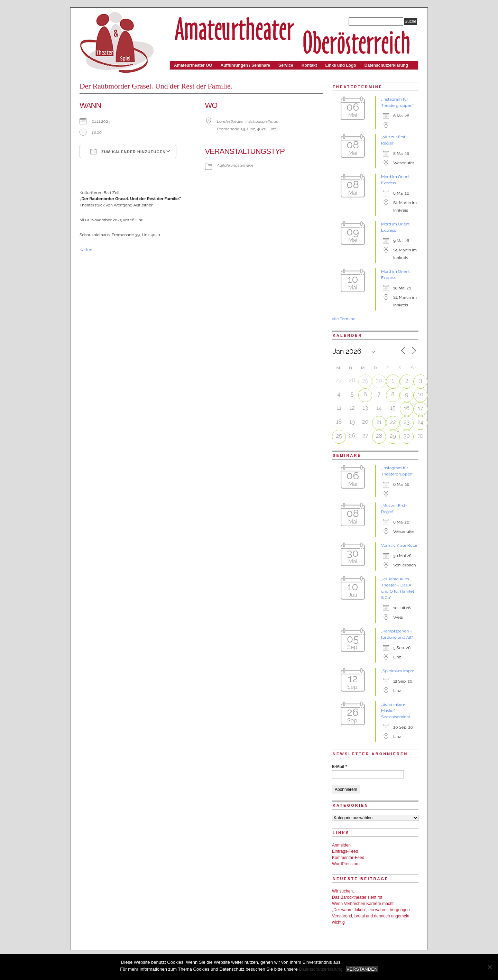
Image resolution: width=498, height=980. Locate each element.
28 (379, 436)
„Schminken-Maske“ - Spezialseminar (396, 711)
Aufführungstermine (236, 165)
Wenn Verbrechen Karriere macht (363, 904)
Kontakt (309, 65)
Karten (86, 250)
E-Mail (339, 767)
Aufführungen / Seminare (245, 65)
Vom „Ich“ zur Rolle (399, 545)
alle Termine (344, 319)
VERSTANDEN (362, 969)
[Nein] (489, 967)
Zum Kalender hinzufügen (128, 151)
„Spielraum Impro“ (398, 671)
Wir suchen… (344, 891)
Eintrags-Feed (345, 851)
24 (420, 422)
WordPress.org (346, 864)
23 (407, 422)
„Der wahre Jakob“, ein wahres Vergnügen (371, 910)
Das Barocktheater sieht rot (357, 897)
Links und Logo (340, 65)
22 (393, 422)
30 (379, 381)
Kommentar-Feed (348, 858)
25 (339, 436)
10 (421, 394)
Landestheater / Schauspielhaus (248, 121)
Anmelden (341, 845)
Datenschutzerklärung (386, 65)
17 (420, 408)
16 (407, 408)
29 (365, 381)
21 (379, 422)
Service (286, 65)
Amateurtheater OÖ (193, 65)
